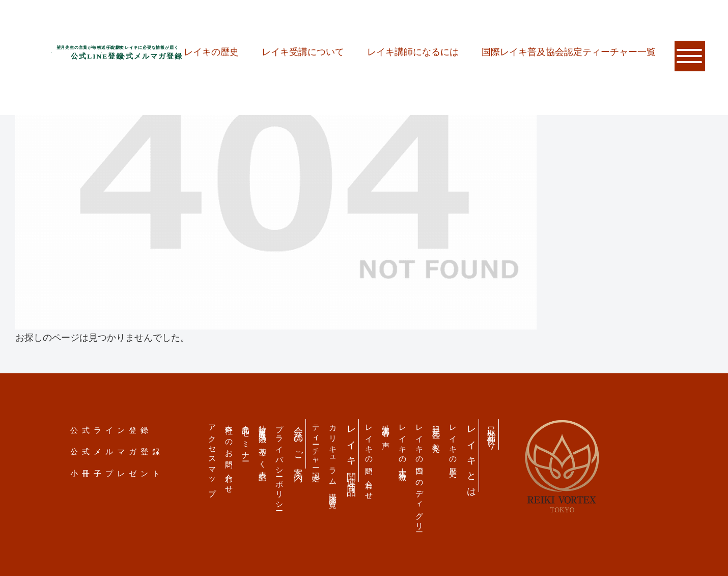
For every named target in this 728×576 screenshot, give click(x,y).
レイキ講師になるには (413, 52)
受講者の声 (386, 429)
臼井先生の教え (437, 435)
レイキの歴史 (211, 52)
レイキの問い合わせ (369, 459)
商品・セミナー (246, 439)
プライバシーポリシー (280, 464)
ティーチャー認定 (316, 445)
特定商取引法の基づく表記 (263, 444)
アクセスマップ (213, 457)
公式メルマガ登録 (117, 451)
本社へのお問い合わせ (229, 455)
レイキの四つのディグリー (420, 475)
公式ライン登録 (111, 430)
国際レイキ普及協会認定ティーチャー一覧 (569, 52)
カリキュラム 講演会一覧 (333, 458)
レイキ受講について (303, 52)
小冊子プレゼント (117, 473)
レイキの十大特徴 (403, 445)
